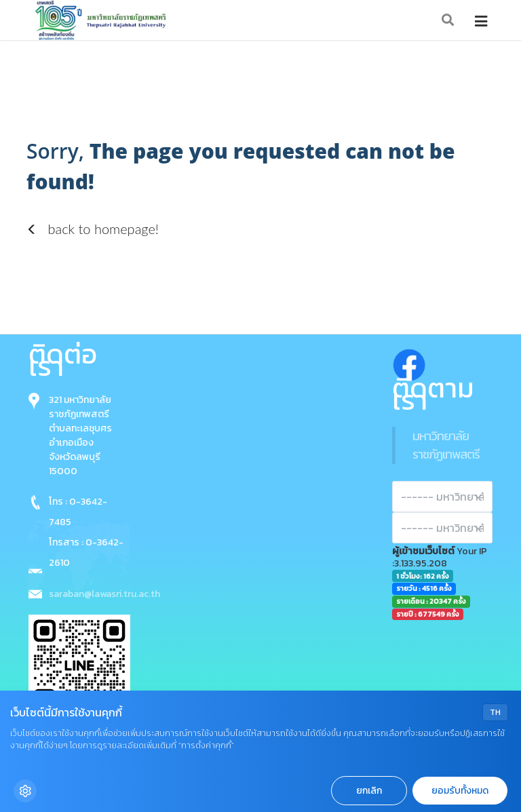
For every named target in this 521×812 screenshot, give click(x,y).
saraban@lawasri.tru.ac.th (104, 594)
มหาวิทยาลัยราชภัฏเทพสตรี (446, 445)
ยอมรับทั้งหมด (460, 791)
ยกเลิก (369, 791)
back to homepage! (93, 229)
